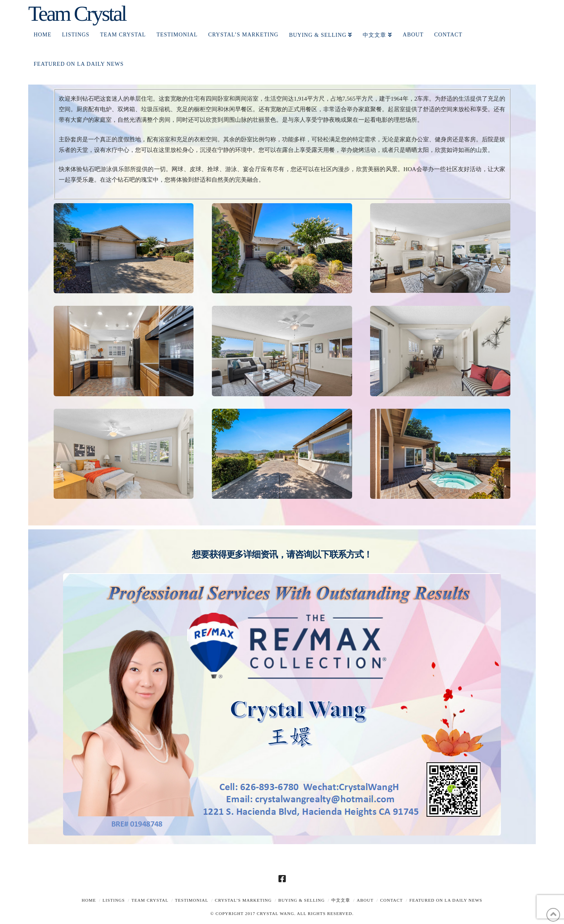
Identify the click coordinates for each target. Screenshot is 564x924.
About (365, 900)
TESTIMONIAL (192, 900)
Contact (391, 900)
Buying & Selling (302, 900)
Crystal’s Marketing (243, 900)
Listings (114, 900)
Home (89, 900)
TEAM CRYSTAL (150, 900)
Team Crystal (77, 14)
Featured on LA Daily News (446, 900)
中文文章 (341, 900)
